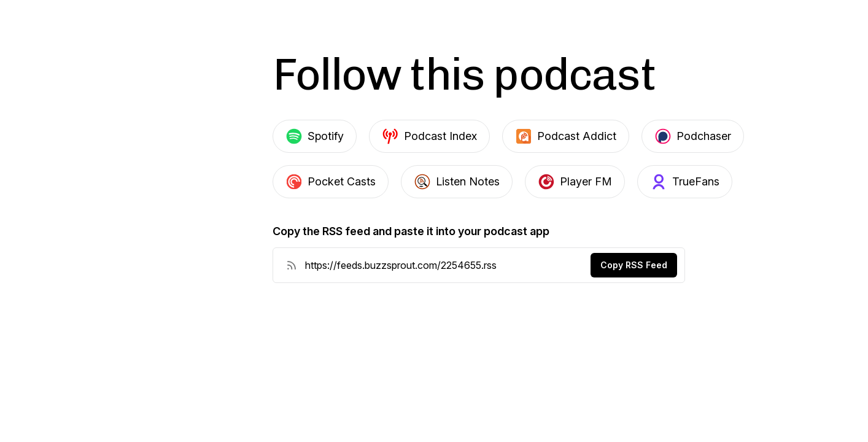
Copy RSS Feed (634, 265)
